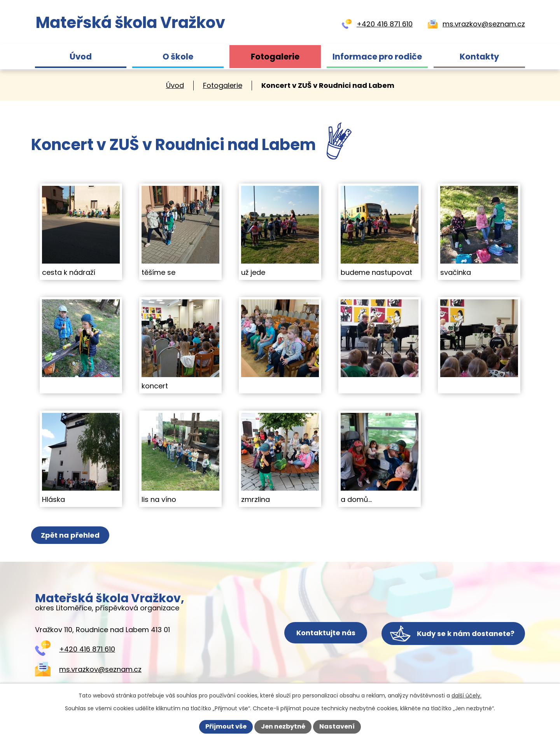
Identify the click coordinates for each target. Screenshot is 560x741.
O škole (178, 57)
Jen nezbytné (283, 726)
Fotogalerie (275, 57)
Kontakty (479, 57)
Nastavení (337, 726)
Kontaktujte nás (319, 634)
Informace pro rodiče (377, 57)
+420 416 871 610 (87, 649)
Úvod (81, 57)
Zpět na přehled (71, 535)
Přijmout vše (226, 726)
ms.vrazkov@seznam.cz (100, 669)
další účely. (466, 696)
